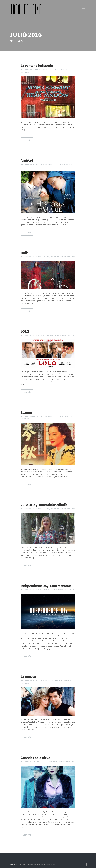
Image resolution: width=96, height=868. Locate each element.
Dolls (24, 253)
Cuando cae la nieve (35, 758)
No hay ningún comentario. (66, 257)
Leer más (27, 140)
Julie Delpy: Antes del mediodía (44, 505)
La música (28, 677)
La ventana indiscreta (37, 66)
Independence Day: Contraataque (46, 586)
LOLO (25, 331)
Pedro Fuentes (36, 762)
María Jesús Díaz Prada (39, 164)
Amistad (27, 160)
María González (37, 70)
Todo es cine (14, 864)
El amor (26, 412)
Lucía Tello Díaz (37, 257)
